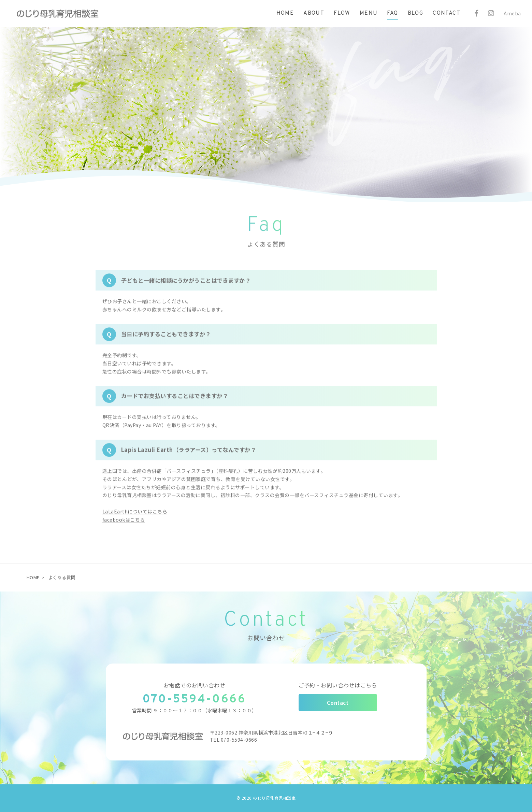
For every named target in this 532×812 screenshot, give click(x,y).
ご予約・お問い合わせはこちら (338, 685)
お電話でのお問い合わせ (195, 685)
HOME (33, 577)
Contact (338, 703)
